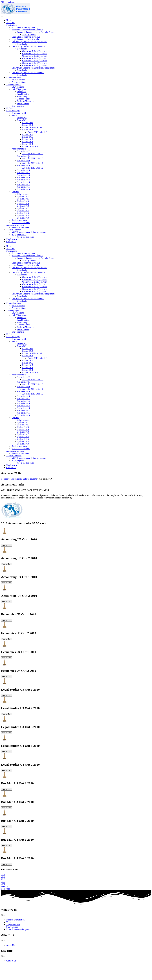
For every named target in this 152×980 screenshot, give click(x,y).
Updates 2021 (23, 199)
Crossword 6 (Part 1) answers (35, 54)
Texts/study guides (20, 113)
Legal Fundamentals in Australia (25, 39)
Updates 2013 (23, 218)
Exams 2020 (28, 123)
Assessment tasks (19, 82)
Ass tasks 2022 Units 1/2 (33, 154)
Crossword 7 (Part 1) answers (35, 51)
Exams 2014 (28, 142)
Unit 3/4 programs (19, 89)
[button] (76, 915)
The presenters (18, 106)
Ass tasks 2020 (23, 161)
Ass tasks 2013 (23, 182)
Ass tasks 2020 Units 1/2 (33, 163)
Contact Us (11, 242)
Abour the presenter (25, 237)
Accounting (22, 96)
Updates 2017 (23, 208)
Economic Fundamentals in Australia (27, 30)
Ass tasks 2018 (23, 170)
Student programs (14, 84)
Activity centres (29, 34)
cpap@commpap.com (10, 972)
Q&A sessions (18, 87)
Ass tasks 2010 (23, 189)
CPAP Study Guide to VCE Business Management (33, 68)
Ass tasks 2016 (23, 175)
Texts (9, 922)
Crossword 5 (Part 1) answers (35, 56)
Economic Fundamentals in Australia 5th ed (36, 32)
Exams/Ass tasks (14, 77)
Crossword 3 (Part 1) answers (35, 61)
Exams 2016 (28, 137)
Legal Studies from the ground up (26, 37)
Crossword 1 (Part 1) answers (35, 65)
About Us (10, 23)
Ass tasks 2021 (23, 156)
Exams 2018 (28, 130)
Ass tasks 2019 (23, 165)
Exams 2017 (28, 134)
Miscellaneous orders (21, 223)
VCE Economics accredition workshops (29, 232)
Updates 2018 (23, 206)
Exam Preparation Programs (18, 929)
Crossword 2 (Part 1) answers (35, 63)
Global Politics (23, 99)
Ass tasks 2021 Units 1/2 (33, 158)
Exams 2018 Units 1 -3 (37, 132)
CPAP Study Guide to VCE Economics (28, 46)
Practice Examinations (16, 920)
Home (9, 20)
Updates (10, 108)
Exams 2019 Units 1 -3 (32, 127)
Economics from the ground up (25, 27)
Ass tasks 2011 (23, 187)
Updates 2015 (23, 213)
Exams (15, 115)
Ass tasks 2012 (23, 184)
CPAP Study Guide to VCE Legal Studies (29, 42)
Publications (12, 25)
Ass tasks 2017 (23, 173)
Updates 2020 (23, 201)
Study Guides (12, 927)
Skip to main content (10, 2)
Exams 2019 (28, 125)
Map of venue (23, 104)
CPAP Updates (23, 194)
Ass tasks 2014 (23, 180)
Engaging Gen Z (19, 234)
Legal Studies (23, 94)
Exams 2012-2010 (30, 146)
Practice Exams (18, 80)
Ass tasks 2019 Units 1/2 (33, 168)
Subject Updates (13, 925)
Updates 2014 (23, 215)
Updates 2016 (23, 211)
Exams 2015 (28, 139)
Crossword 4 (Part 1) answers (35, 58)
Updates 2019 (23, 204)
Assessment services (15, 225)
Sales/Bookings (13, 111)
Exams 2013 (28, 144)
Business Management (27, 101)
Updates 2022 (23, 196)
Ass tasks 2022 (23, 151)
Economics (22, 92)
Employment (12, 239)
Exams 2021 (22, 120)
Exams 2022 (22, 118)
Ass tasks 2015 (23, 177)
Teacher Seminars (14, 230)
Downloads (22, 44)
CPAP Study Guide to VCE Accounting (28, 73)
